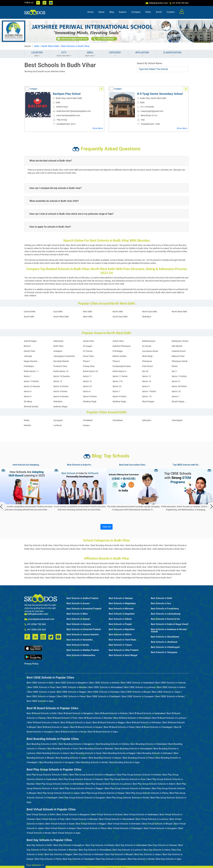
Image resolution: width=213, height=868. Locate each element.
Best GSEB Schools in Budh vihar (61, 578)
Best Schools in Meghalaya (122, 603)
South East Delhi (120, 317)
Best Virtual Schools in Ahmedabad (117, 819)
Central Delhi (30, 312)
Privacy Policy (31, 664)
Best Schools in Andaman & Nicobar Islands (169, 631)
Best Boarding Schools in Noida (92, 762)
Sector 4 (28, 391)
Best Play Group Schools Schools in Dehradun (128, 788)
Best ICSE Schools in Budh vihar (70, 563)
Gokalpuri (58, 351)
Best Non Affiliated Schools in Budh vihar (96, 578)
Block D (27, 346)
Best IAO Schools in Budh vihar (146, 574)
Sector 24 (87, 386)
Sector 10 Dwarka (62, 376)
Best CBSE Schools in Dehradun (104, 692)
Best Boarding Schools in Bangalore (77, 744)
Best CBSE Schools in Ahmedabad (106, 687)
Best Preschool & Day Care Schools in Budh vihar (58, 549)
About (101, 13)
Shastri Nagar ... (179, 401)
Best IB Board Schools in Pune (62, 718)
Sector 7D (176, 391)
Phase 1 (87, 361)
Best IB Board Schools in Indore (43, 723)
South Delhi (29, 317)
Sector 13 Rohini (179, 376)
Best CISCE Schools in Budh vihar (84, 574)
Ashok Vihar (89, 341)
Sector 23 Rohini (61, 386)
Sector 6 (87, 391)
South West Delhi (61, 317)
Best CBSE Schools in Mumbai (72, 687)
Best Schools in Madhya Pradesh (83, 650)
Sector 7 (116, 391)
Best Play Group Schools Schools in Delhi (47, 775)
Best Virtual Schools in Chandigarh (125, 828)
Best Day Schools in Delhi (39, 845)
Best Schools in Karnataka (80, 640)
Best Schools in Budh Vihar (75, 46)
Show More (98, 128)
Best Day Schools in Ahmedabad (95, 850)
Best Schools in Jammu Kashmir (83, 635)
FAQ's (148, 13)
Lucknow (58, 425)
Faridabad (88, 420)
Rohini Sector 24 (90, 371)
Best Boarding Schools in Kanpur (105, 758)
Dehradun (147, 420)
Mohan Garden (119, 356)
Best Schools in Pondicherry (165, 609)
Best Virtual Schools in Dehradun (124, 824)
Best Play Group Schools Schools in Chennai (81, 779)
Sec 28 (145, 371)
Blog (112, 13)
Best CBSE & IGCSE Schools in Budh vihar (128, 567)
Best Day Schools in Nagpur (58, 854)
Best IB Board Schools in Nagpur (109, 723)
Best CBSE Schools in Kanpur (41, 696)
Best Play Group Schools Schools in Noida (128, 798)
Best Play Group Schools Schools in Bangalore (93, 775)
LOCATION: (37, 54)
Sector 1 (28, 376)
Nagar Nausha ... (32, 361)
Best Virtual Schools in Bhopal (157, 824)
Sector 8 (28, 396)
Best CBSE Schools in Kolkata (104, 683)
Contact (171, 13)
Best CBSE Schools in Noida (170, 696)
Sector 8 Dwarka (61, 396)
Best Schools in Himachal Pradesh (84, 629)
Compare (136, 13)
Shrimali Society (31, 407)
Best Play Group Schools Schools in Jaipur (59, 793)
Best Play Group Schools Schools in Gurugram (82, 798)
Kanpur (86, 425)
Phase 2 (116, 361)
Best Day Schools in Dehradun (89, 854)
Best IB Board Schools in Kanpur (86, 727)
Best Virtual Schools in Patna (92, 828)
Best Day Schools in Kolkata (100, 845)
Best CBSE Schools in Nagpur (72, 692)
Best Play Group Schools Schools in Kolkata (139, 775)
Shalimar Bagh (90, 401)
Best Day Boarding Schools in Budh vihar (145, 545)
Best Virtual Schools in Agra (66, 833)
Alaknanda (58, 341)
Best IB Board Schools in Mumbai (96, 718)
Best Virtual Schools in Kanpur (61, 828)
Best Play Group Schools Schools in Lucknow (108, 784)
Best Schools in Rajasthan (122, 629)
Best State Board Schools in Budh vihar (139, 563)
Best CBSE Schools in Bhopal (136, 692)
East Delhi (58, 312)
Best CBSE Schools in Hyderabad (137, 683)
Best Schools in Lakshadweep (166, 614)
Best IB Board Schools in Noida (71, 732)
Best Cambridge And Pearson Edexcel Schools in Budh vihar (144, 578)
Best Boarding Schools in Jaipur (71, 758)
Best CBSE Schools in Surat (41, 692)
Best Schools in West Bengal (123, 655)
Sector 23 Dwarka (32, 386)
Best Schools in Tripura (120, 645)
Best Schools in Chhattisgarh (165, 647)
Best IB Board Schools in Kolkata (111, 713)
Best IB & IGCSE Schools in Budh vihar (48, 571)
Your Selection (35, 865)
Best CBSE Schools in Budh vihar (39, 563)
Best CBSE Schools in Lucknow (140, 687)
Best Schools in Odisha (120, 619)
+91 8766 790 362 (35, 624)
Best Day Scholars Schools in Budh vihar (133, 549)
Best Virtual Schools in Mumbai (82, 819)
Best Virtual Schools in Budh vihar (98, 549)
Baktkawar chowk (180, 341)
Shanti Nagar (148, 401)
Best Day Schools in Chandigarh (79, 859)
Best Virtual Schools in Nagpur (91, 824)
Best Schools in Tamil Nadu (122, 640)
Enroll (159, 13)
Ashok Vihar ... (119, 341)
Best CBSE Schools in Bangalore (72, 683)
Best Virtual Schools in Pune (50, 819)
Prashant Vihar (60, 366)
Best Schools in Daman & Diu (165, 619)
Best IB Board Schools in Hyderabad (147, 713)
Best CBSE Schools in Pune (41, 687)
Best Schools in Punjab (120, 624)
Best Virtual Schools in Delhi (41, 815)
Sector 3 (146, 386)
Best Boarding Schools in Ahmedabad (133, 749)
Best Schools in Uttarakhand (165, 637)
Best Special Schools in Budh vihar (169, 549)
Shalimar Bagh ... (120, 401)
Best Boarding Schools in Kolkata (112, 744)
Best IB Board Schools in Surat (76, 723)
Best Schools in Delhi (161, 598)
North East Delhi (150, 312)
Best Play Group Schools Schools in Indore (154, 784)
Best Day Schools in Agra (169, 859)
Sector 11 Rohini (120, 376)
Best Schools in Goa (161, 603)
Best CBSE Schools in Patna (71, 696)
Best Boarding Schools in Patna (138, 758)
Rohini (175, 366)
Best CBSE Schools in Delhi (40, 683)
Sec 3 (174, 371)
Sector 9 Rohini (119, 396)
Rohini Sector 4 (119, 371)
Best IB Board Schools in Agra (103, 732)
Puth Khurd (147, 366)
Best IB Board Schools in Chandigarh (154, 727)
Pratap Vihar (89, 366)
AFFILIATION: (142, 54)
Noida (27, 420)
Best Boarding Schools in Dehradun (155, 753)
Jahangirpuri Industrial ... (65, 356)
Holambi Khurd (179, 351)
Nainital (27, 425)
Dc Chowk (147, 346)
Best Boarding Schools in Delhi (42, 744)
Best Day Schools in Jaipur (148, 854)
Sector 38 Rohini (179, 386)
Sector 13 (147, 376)
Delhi (37, 46)
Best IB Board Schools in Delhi (42, 713)
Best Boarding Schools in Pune (63, 749)
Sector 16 (87, 381)
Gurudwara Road (150, 351)
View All (106, 527)
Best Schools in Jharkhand (164, 642)
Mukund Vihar (178, 356)
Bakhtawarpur (149, 341)
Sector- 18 (147, 396)
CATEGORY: (115, 54)
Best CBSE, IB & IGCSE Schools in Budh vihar (87, 567)
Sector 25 (117, 386)
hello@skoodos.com (158, 3)
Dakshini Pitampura (122, 346)
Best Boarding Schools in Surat (86, 753)
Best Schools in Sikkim (120, 635)
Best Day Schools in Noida (141, 859)
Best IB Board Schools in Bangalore (76, 713)
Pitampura (147, 361)
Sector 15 (58, 381)
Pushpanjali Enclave (122, 366)
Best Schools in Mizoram (121, 609)
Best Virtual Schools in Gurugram (160, 828)
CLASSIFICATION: (172, 54)
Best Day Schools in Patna (48, 859)
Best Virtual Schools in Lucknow (152, 819)
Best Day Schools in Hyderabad (131, 845)
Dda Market (177, 346)
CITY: (64, 54)
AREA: (90, 54)
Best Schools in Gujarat (78, 619)
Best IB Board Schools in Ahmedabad (132, 718)
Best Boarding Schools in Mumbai (96, 749)
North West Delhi (50, 46)
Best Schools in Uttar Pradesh (124, 650)
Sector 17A (118, 381)
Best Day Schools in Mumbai (63, 850)
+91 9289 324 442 (35, 630)
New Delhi (87, 312)
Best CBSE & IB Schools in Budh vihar (48, 567)
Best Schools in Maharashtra (81, 655)
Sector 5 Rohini (60, 391)
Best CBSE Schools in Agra (40, 701)
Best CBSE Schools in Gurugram (138, 696)
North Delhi (118, 312)
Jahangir (28, 356)
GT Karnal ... (89, 351)
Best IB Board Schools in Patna (119, 727)
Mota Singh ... (149, 356)
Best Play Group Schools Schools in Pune (125, 779)
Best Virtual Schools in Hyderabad (141, 815)
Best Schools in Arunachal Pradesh (84, 609)
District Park (29, 351)
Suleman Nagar (60, 407)
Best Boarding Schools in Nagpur (119, 753)
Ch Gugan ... (89, 346)
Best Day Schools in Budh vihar (39, 545)
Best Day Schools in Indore (157, 850)
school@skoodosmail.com (39, 619)
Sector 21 (176, 381)
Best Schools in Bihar (77, 614)
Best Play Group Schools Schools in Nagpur (82, 788)
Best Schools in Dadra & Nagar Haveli (170, 624)
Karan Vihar (88, 356)
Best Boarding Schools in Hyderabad (149, 744)
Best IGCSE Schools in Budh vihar (121, 571)
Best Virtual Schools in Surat (60, 824)
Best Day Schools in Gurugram (111, 859)
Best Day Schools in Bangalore (69, 845)
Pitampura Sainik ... (181, 361)
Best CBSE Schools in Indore (171, 687)
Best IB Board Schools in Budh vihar (103, 563)
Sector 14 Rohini (31, 381)
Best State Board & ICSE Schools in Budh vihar (159, 571)
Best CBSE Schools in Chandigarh (104, 696)
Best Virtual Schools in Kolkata (107, 815)
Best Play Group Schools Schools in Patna (147, 793)
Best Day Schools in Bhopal (119, 854)
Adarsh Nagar (30, 341)
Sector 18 (147, 381)
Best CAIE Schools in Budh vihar (116, 574)
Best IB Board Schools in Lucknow (169, 718)
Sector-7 (176, 396)
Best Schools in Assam (78, 603)
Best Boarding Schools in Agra (124, 762)
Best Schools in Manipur (121, 598)
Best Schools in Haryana (79, 624)
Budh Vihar (59, 346)
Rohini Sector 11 (31, 371)
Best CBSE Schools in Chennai (171, 683)
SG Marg (28, 401)
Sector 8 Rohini (90, 396)
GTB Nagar (118, 351)
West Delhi (88, 317)
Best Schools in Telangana (164, 652)
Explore (123, 13)
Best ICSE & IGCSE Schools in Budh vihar (86, 571)
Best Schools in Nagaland (122, 614)
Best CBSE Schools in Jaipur (166, 692)
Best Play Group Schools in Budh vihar (72, 545)
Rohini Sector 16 (61, 371)
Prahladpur (29, 366)
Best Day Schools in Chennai (163, 845)
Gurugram (58, 420)
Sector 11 (87, 376)
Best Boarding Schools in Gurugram (57, 762)
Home (90, 13)
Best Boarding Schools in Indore (53, 753)
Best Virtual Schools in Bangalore (73, 815)
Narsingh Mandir (61, 361)
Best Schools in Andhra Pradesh (82, 598)
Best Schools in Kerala (78, 645)
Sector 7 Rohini (149, 391)
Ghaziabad (118, 420)
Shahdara (147, 317)
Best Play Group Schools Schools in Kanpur (103, 793)
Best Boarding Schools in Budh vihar (108, 545)
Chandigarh (177, 420)
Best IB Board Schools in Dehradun (144, 723)
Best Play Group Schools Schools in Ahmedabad (60, 784)
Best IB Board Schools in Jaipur (53, 727)
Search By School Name (149, 63)
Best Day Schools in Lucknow (127, 850)
